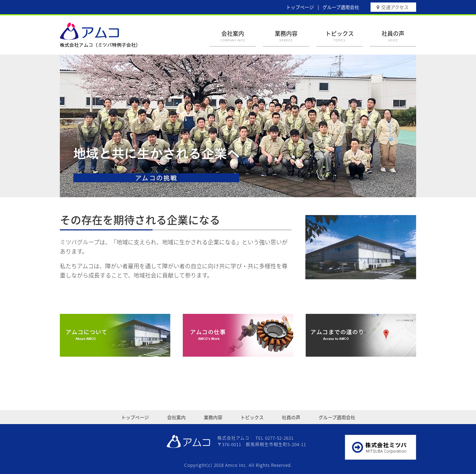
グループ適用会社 (341, 7)
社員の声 (393, 36)
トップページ (300, 7)
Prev (70, 125)
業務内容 (286, 36)
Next (406, 125)
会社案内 (233, 36)
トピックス (340, 36)
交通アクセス (395, 7)
